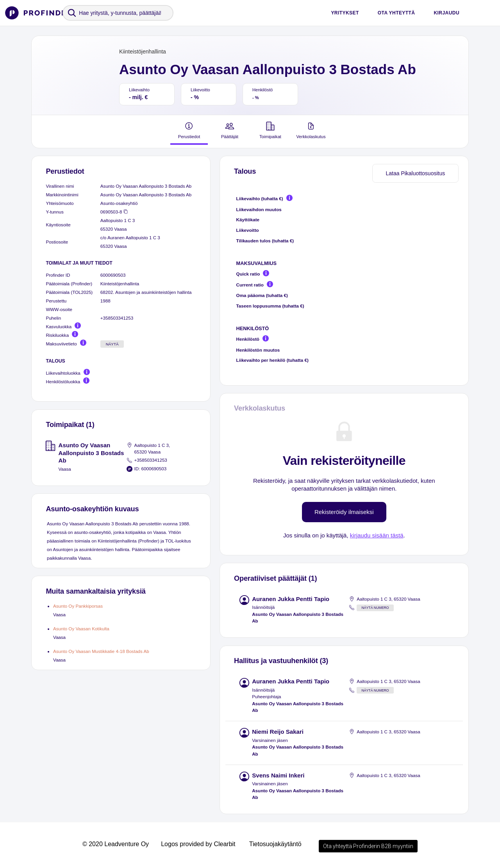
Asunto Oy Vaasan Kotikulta (81, 629)
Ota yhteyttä (396, 13)
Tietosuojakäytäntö (275, 844)
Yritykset (345, 13)
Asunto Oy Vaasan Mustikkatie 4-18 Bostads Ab (101, 651)
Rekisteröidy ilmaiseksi (344, 512)
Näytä (112, 344)
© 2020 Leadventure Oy (116, 844)
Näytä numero (375, 608)
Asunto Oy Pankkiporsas (78, 606)
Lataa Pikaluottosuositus (415, 173)
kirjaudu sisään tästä (377, 535)
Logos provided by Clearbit (198, 844)
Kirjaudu (446, 13)
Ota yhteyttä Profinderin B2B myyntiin (368, 846)
